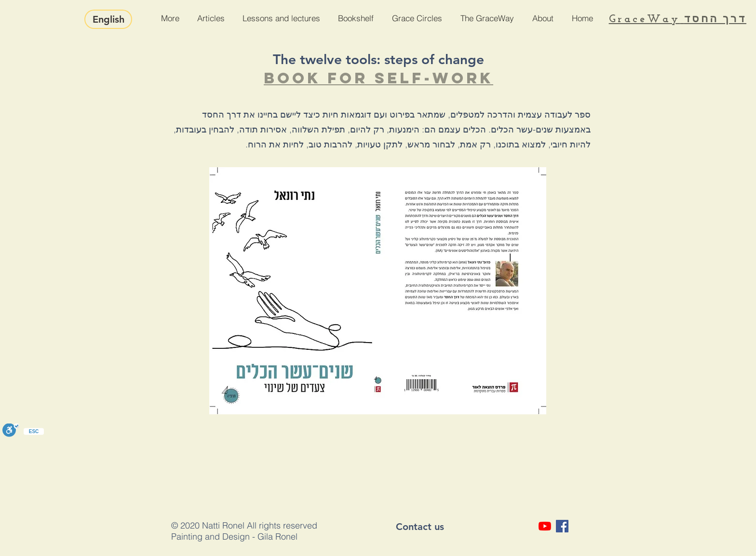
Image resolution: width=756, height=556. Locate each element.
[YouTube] (545, 526)
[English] (108, 19)
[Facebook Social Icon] (562, 526)
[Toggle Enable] (11, 431)
